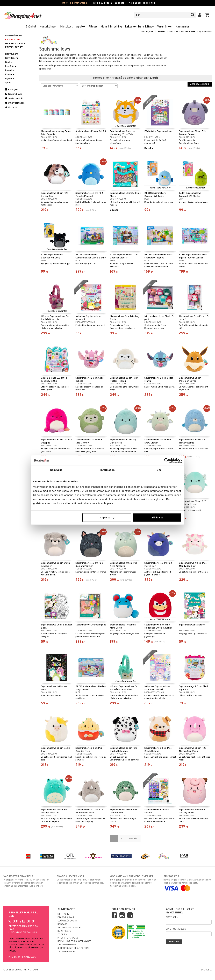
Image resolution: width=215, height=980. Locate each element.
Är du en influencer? (69, 928)
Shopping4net (147, 32)
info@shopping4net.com (22, 957)
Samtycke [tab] (56, 470)
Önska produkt (14, 99)
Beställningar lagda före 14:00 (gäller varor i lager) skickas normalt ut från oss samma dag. (81, 880)
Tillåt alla (157, 517)
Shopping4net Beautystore (73, 948)
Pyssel (10, 79)
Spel (9, 83)
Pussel (10, 75)
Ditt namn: (172, 917)
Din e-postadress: (176, 929)
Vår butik (11, 107)
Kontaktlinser (48, 27)
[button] (207, 15)
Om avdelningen (15, 103)
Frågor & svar (14, 94)
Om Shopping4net (67, 945)
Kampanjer (182, 27)
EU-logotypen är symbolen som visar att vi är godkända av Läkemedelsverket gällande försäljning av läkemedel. (134, 881)
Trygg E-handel (67, 952)
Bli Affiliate (64, 931)
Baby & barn (13, 54)
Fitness (93, 27)
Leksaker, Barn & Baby (139, 27)
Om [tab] (159, 470)
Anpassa (107, 517)
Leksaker (11, 70)
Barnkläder (12, 58)
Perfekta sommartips (73, 3)
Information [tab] (107, 470)
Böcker (10, 62)
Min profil (63, 914)
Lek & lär (11, 66)
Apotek (81, 27)
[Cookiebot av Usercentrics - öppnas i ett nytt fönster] (167, 460)
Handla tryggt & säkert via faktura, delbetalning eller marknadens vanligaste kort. (188, 882)
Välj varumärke (188, 32)
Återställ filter (200, 84)
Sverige (206, 970)
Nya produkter (15, 44)
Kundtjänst (12, 90)
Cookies (62, 935)
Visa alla (133, 838)
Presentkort (14, 47)
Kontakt (62, 924)
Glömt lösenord (67, 921)
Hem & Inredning (111, 27)
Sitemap (34, 970)
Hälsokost (66, 27)
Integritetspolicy (68, 938)
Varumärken (165, 27)
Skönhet (31, 27)
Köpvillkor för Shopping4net (74, 941)
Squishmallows (205, 32)
